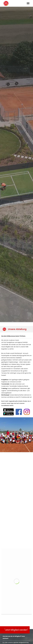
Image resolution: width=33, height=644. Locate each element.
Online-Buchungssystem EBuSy (12, 363)
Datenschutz (27, 641)
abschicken (17, 576)
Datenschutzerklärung (7, 572)
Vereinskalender (7, 641)
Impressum (17, 641)
